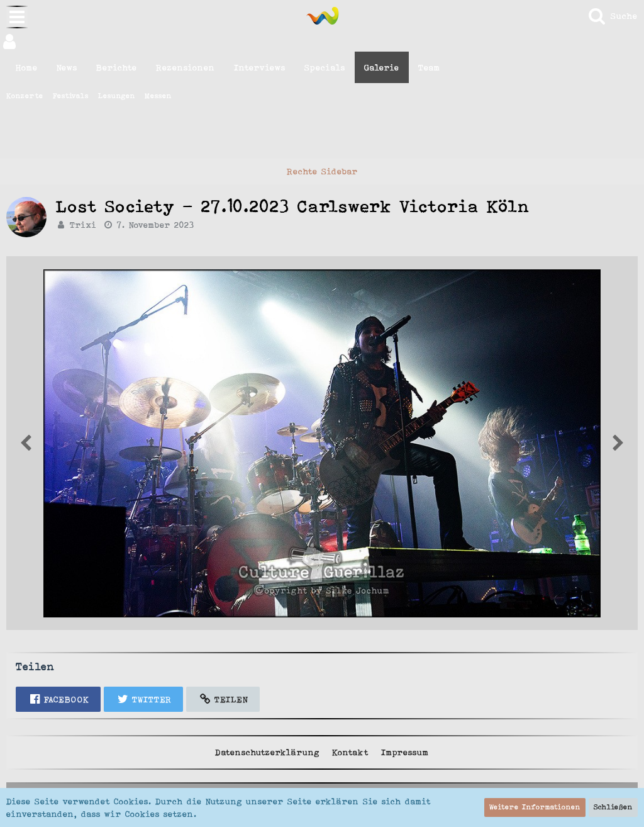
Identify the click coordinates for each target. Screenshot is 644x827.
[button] (322, 42)
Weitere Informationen (535, 807)
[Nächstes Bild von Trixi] (26, 443)
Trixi (83, 225)
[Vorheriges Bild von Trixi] (618, 443)
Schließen (613, 807)
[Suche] (612, 16)
